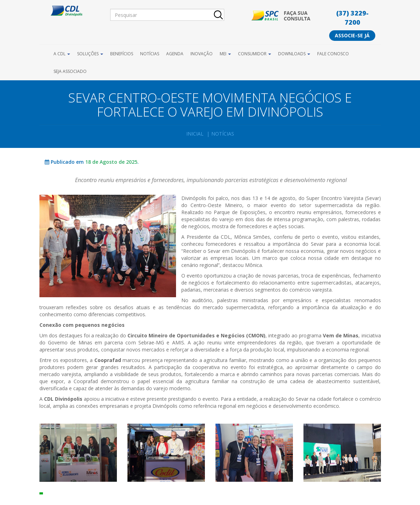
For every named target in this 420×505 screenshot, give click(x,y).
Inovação (202, 54)
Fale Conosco (333, 54)
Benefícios (122, 54)
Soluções (90, 54)
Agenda (175, 54)
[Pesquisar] (167, 15)
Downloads (294, 54)
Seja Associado (70, 71)
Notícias (150, 54)
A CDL (62, 54)
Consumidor (255, 54)
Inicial (195, 134)
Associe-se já (352, 35)
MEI (225, 54)
